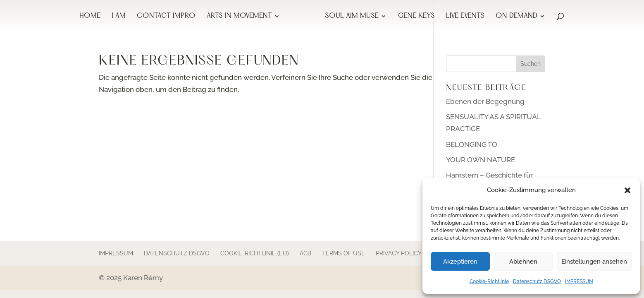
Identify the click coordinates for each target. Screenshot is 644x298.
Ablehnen (523, 262)
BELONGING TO (472, 144)
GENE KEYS (416, 17)
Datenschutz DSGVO (537, 281)
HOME (90, 17)
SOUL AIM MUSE (352, 17)
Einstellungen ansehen (594, 262)
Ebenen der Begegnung (485, 101)
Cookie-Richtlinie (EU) (255, 253)
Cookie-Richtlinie (489, 281)
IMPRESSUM (579, 281)
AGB (305, 253)
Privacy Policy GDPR (407, 253)
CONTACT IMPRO (166, 17)
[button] (627, 190)
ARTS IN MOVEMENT (239, 17)
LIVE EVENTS (465, 17)
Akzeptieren (460, 262)
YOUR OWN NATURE (481, 160)
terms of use (343, 253)
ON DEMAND (516, 17)
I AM (119, 17)
